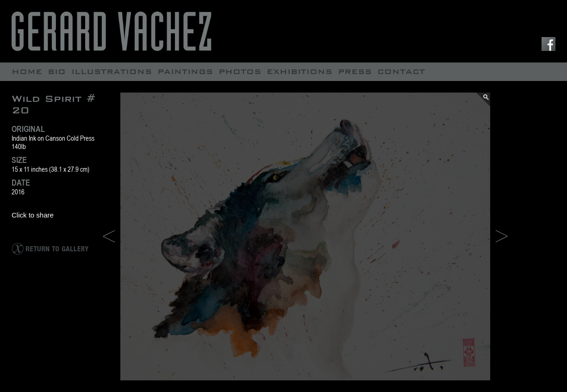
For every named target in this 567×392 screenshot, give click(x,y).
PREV (109, 236)
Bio (57, 72)
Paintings (185, 72)
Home (27, 72)
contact (401, 72)
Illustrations (112, 72)
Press (355, 72)
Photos (240, 72)
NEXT (502, 236)
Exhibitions (299, 72)
